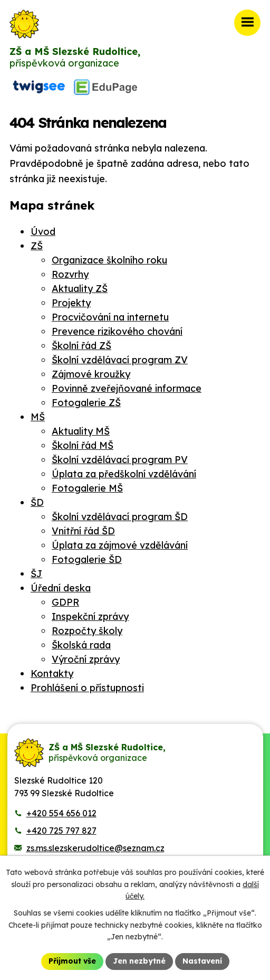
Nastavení (202, 961)
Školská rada (81, 645)
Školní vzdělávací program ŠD (120, 517)
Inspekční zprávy (90, 616)
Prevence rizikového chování (117, 331)
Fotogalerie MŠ (87, 488)
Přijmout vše (72, 961)
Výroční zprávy (86, 659)
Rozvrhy (70, 274)
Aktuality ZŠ (80, 289)
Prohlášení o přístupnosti (87, 688)
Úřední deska (61, 588)
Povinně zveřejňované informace (127, 388)
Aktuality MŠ (81, 431)
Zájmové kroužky (91, 374)
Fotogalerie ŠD (87, 559)
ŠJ (36, 574)
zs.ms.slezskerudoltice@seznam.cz (95, 848)
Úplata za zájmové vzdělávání (120, 545)
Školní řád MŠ (83, 445)
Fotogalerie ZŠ (86, 403)
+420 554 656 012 (61, 813)
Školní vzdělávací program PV (120, 460)
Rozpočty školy (87, 631)
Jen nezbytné (139, 961)
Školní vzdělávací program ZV (120, 360)
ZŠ (37, 246)
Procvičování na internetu (110, 317)
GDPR (65, 602)
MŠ (38, 417)
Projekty (71, 303)
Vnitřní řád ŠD (83, 531)
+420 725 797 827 (61, 831)
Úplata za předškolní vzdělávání (124, 474)
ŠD (37, 502)
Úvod (43, 232)
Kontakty (52, 673)
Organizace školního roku (109, 260)
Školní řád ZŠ (81, 346)
